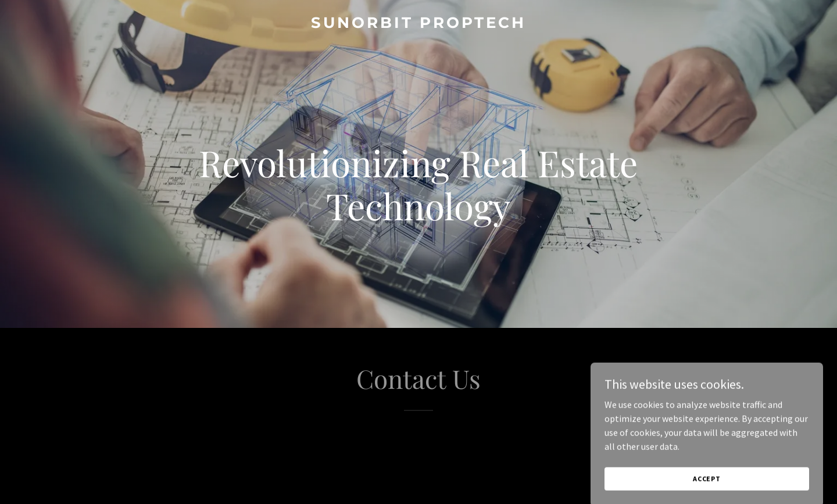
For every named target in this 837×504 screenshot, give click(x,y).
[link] (418, 24)
